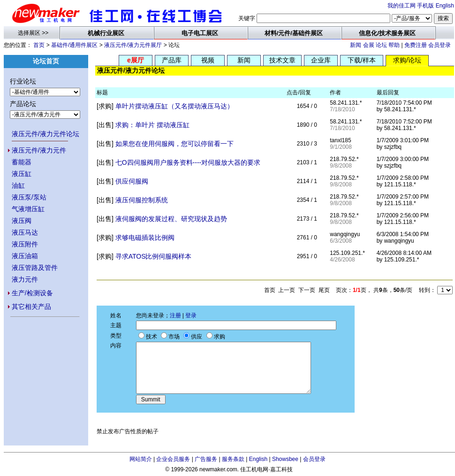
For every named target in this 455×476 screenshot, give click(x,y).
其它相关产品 (31, 307)
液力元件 (25, 279)
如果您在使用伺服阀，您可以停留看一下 (174, 144)
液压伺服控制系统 (142, 200)
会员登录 (440, 45)
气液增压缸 (28, 209)
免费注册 (416, 45)
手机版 (425, 6)
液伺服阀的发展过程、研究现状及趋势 (171, 219)
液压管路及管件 (35, 268)
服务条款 (233, 459)
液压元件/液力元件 (39, 150)
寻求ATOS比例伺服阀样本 (154, 256)
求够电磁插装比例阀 (145, 238)
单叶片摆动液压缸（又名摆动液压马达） (174, 106)
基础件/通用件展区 (74, 45)
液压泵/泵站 (29, 197)
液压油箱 (25, 256)
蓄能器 (22, 162)
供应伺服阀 (132, 181)
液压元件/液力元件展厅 (133, 45)
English (445, 6)
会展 (369, 45)
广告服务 (206, 459)
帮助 (394, 45)
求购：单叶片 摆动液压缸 (152, 125)
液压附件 (25, 244)
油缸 (18, 185)
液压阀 (22, 221)
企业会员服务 (173, 459)
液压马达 (25, 232)
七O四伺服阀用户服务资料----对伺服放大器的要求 (188, 162)
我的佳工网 (402, 6)
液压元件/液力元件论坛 (45, 134)
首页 (39, 45)
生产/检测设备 (32, 293)
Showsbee (285, 459)
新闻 (356, 45)
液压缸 (22, 174)
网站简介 (141, 459)
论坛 (381, 45)
